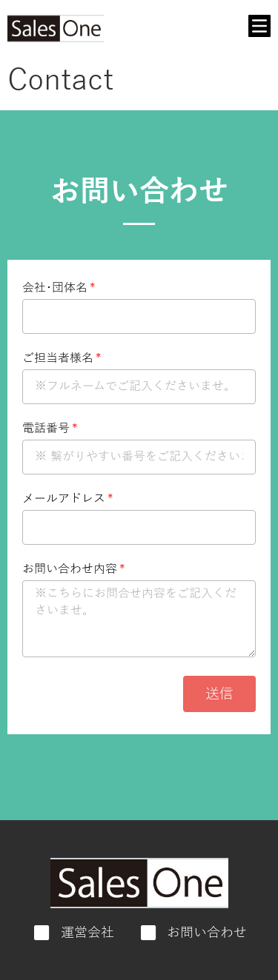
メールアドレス (64, 499)
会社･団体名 (55, 288)
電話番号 (46, 429)
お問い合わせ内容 (70, 570)
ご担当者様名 (58, 359)
